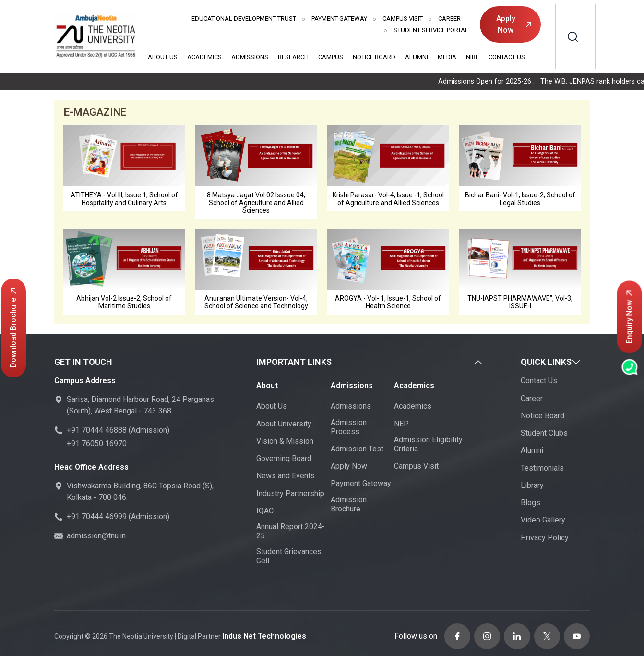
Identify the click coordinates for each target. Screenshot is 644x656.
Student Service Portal (431, 30)
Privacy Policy (545, 539)
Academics (204, 57)
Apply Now (514, 24)
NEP (401, 425)
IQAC (265, 512)
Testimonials (542, 469)
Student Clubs (544, 434)
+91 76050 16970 (97, 445)
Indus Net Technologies (260, 634)
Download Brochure (13, 328)
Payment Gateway (339, 18)
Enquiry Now (629, 317)
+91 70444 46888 (97, 431)
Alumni (417, 57)
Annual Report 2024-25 (291, 533)
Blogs (531, 504)
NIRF (472, 57)
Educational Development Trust (244, 18)
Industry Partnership (290, 494)
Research (293, 57)
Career (449, 18)
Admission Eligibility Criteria (428, 446)
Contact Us (507, 57)
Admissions (250, 57)
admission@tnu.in (96, 537)
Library (532, 487)
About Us (163, 57)
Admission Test (357, 450)
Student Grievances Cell (289, 558)
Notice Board (374, 57)
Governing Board (284, 460)
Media (447, 57)
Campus (331, 57)
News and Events (286, 477)
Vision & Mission (285, 443)
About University (284, 425)
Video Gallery (543, 521)
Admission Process (349, 428)
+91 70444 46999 (97, 518)
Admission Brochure (349, 505)
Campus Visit (403, 18)
